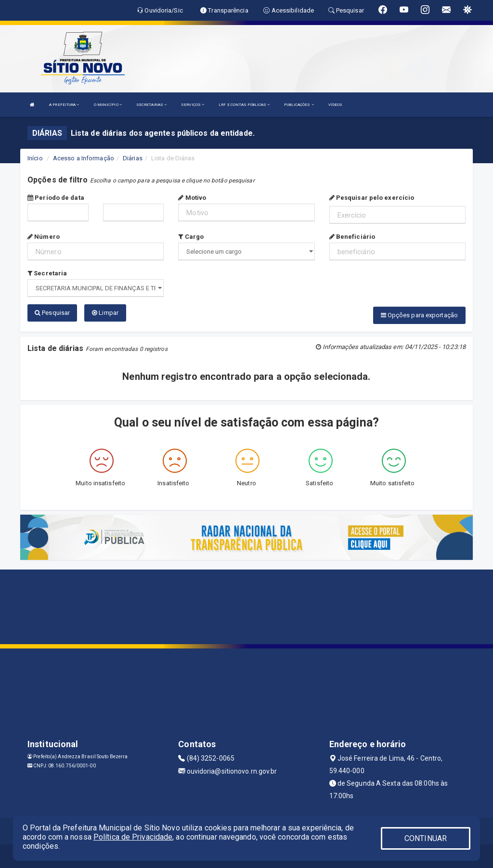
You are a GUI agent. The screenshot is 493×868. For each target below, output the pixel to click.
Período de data (56, 198)
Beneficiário (352, 237)
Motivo (192, 198)
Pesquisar (52, 313)
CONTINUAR (426, 838)
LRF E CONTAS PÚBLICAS (244, 105)
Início (35, 158)
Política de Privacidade (133, 837)
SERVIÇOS (193, 105)
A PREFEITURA (64, 105)
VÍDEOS (336, 105)
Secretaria (47, 273)
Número (44, 237)
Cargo (191, 237)
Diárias (133, 158)
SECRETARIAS (151, 105)
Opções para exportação (419, 315)
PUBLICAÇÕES (299, 105)
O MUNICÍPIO (108, 105)
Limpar (105, 313)
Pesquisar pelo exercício (372, 198)
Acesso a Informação (84, 158)
